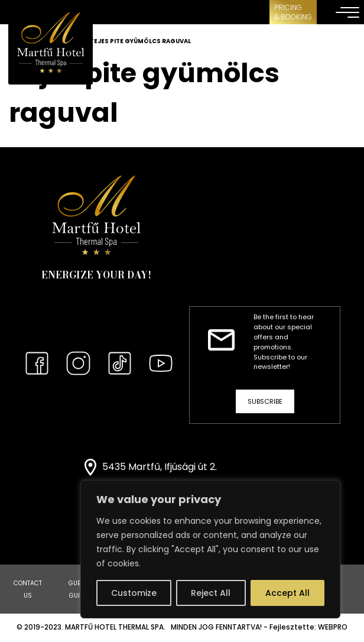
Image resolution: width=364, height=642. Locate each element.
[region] (210, 549)
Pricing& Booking (293, 12)
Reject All (211, 593)
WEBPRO (333, 627)
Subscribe (265, 401)
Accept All (287, 593)
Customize (134, 593)
